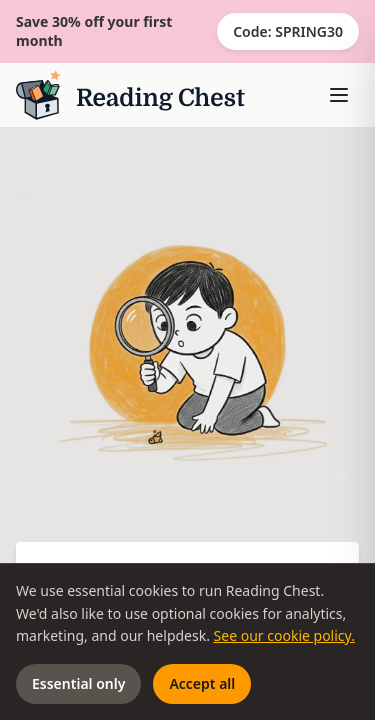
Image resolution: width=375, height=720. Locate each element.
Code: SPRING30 (288, 31)
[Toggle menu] (339, 95)
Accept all (202, 683)
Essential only (78, 683)
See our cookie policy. (284, 635)
